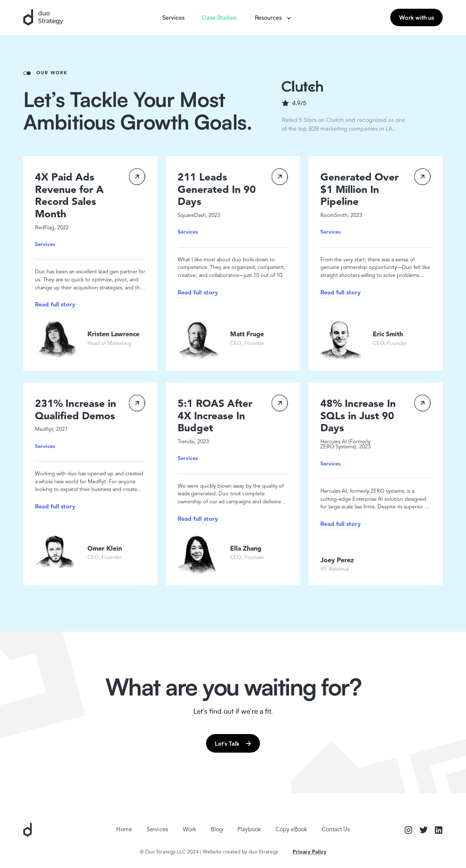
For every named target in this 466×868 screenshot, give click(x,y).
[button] (273, 18)
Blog (217, 830)
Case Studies (219, 17)
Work (189, 830)
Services (173, 17)
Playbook (249, 830)
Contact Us (336, 830)
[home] (43, 17)
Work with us (416, 17)
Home (124, 830)
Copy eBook (291, 830)
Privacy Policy (310, 852)
